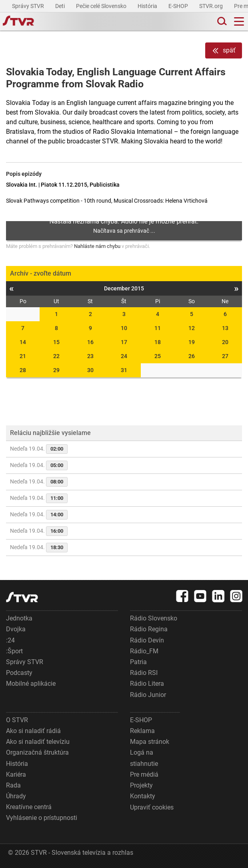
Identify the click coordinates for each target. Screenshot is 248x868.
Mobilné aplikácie (31, 684)
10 (124, 328)
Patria (138, 662)
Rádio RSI (144, 673)
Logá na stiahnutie (144, 758)
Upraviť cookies (152, 807)
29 (56, 370)
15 (56, 342)
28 (23, 370)
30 (90, 370)
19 (192, 342)
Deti (61, 6)
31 (124, 370)
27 (225, 356)
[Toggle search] (221, 21)
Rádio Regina (149, 629)
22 (56, 356)
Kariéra (16, 774)
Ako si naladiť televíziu (38, 742)
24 (124, 356)
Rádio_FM (144, 651)
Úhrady (16, 796)
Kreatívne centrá (29, 807)
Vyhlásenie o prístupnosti (42, 818)
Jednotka (19, 618)
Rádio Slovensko (154, 618)
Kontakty (143, 796)
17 (124, 342)
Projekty (141, 785)
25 (158, 356)
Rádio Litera (147, 684)
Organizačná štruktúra (37, 752)
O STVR (17, 720)
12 (192, 328)
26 (192, 356)
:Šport (14, 651)
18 (158, 342)
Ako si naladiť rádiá (33, 731)
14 (23, 342)
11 (158, 328)
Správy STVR (29, 6)
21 (23, 356)
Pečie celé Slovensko (102, 6)
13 (225, 328)
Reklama (142, 731)
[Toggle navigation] (239, 21)
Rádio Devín (147, 640)
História (148, 6)
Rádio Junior (148, 695)
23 (90, 356)
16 (90, 342)
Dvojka (16, 629)
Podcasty (19, 673)
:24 (10, 640)
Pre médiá (144, 774)
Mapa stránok (150, 742)
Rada (13, 785)
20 (225, 342)
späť (224, 51)
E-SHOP (179, 6)
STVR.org (212, 6)
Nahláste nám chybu (97, 246)
